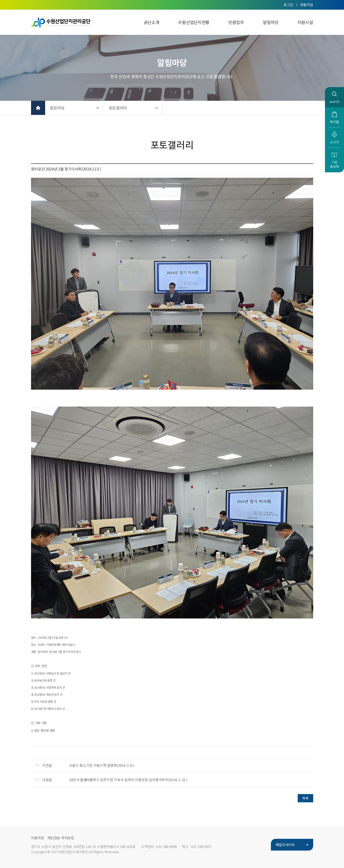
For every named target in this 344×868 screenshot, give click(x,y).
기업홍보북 (334, 164)
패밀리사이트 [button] (285, 845)
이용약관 (38, 838)
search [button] (334, 101)
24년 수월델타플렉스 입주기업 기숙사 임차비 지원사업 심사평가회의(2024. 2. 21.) (128, 780)
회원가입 (307, 5)
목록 (305, 798)
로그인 (288, 5)
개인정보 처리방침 (61, 838)
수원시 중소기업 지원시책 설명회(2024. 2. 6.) (102, 765)
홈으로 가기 (38, 108)
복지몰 (334, 122)
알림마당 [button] (57, 108)
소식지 (334, 142)
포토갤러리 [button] (118, 108)
